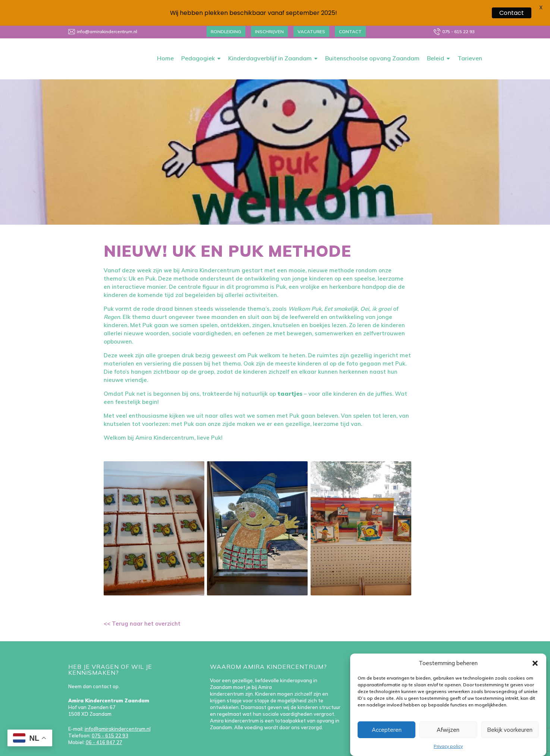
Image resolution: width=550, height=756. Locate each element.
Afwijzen (448, 730)
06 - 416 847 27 (104, 726)
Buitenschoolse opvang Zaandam (372, 42)
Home (165, 42)
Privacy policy (448, 746)
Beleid (436, 42)
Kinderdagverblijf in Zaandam (270, 42)
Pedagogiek (198, 42)
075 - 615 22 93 (110, 719)
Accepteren (387, 730)
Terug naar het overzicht (145, 607)
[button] (535, 663)
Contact (512, 13)
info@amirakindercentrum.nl (118, 712)
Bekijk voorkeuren (510, 730)
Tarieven (470, 42)
